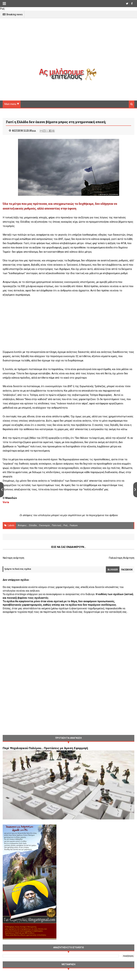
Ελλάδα (33, 526)
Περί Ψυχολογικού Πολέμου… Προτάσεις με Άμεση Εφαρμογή (45, 749)
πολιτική (57, 526)
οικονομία (44, 526)
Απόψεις (22, 526)
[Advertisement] (69, 46)
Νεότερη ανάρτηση (13, 558)
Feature (74, 526)
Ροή (65, 526)
